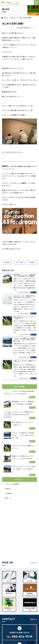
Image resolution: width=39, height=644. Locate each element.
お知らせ (8, 489)
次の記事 (32, 262)
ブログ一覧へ (20, 262)
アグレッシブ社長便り (12, 484)
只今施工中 (9, 493)
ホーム (5, 18)
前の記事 (7, 262)
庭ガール (34, 28)
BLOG (13, 18)
